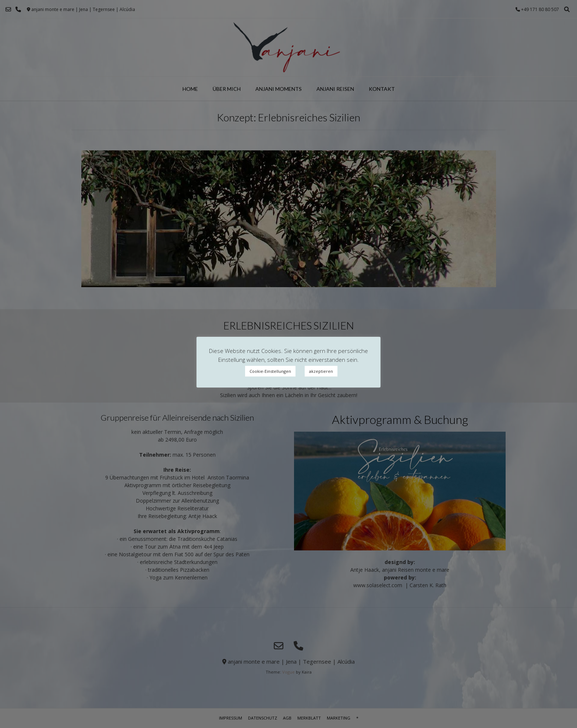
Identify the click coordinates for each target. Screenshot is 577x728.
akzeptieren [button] (321, 371)
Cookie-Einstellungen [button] (270, 371)
